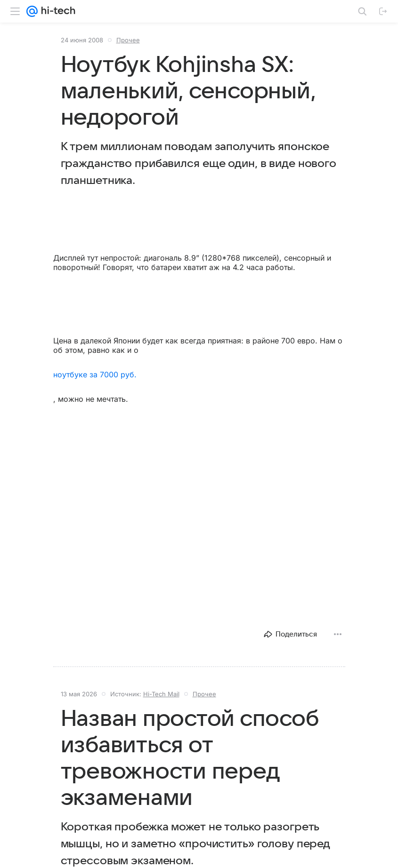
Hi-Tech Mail (161, 694)
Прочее (128, 40)
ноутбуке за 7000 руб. (95, 374)
